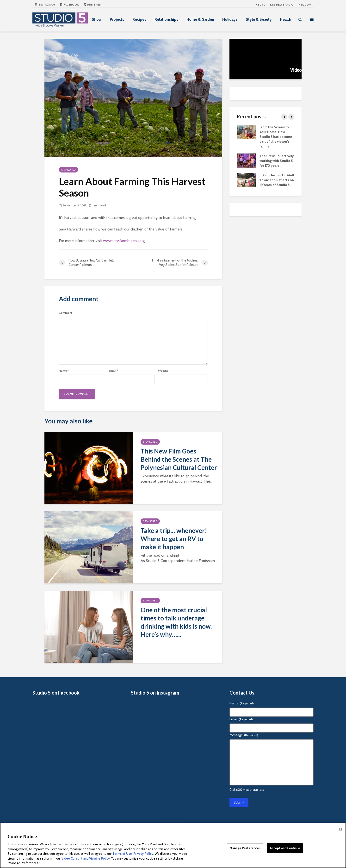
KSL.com (305, 4)
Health (286, 19)
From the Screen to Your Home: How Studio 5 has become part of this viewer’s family (276, 137)
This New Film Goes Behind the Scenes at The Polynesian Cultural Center (179, 459)
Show (97, 19)
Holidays (230, 19)
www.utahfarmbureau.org (124, 241)
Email (113, 371)
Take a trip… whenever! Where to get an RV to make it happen (174, 539)
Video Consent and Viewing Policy (86, 858)
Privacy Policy (143, 854)
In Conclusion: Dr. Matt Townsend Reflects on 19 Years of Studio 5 (277, 180)
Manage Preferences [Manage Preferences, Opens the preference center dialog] (245, 848)
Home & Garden (200, 19)
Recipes (139, 19)
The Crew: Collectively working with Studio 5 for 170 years (277, 161)
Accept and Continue (285, 848)
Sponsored (68, 170)
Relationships (166, 19)
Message (244, 735)
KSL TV (260, 4)
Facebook (69, 4)
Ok (341, 829)
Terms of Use (122, 854)
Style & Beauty (259, 19)
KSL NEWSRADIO (282, 4)
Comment (65, 313)
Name (64, 371)
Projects (117, 19)
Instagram (45, 4)
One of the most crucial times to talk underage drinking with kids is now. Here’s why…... (176, 622)
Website (163, 371)
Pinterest (93, 4)
